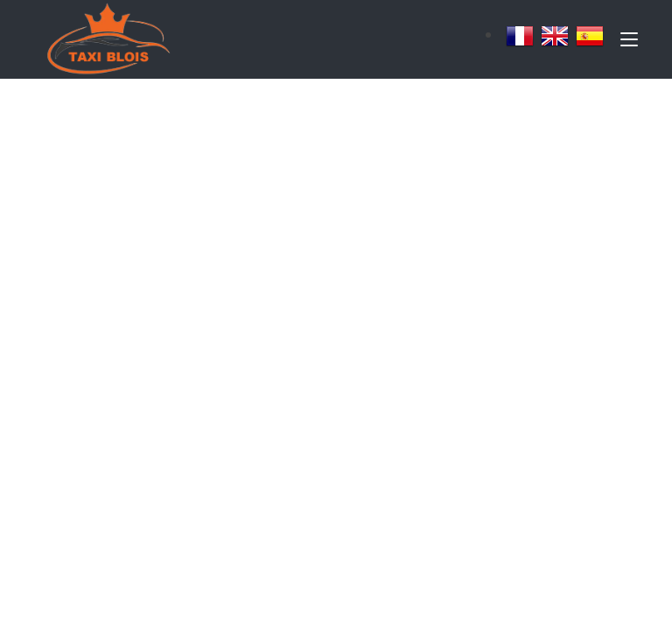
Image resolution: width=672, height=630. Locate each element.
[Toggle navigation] (629, 43)
